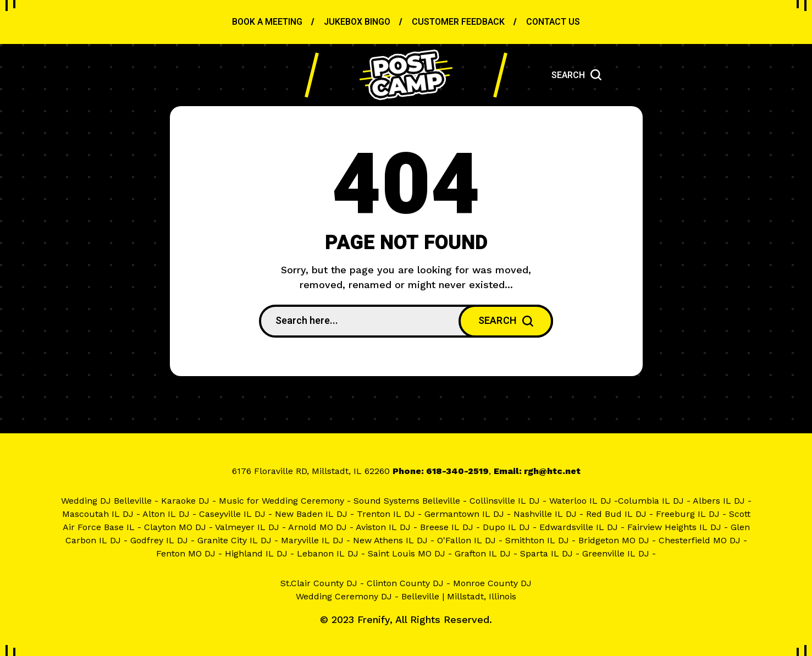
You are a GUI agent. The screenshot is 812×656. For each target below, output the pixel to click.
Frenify (374, 619)
